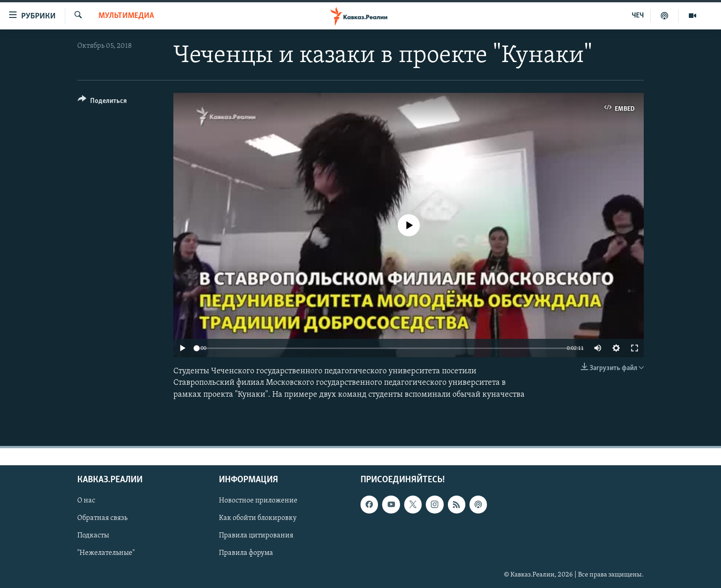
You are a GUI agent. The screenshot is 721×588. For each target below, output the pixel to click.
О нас (86, 501)
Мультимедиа (126, 16)
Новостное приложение (258, 501)
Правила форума (246, 553)
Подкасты (93, 536)
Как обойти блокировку (258, 518)
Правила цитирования (256, 536)
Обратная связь (102, 518)
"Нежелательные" (106, 553)
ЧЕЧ (638, 16)
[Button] (102, 102)
